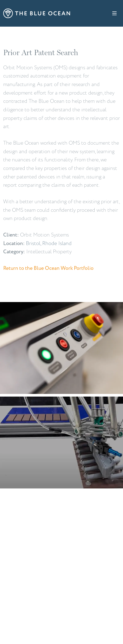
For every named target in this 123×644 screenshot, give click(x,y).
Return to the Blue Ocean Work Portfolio (48, 268)
